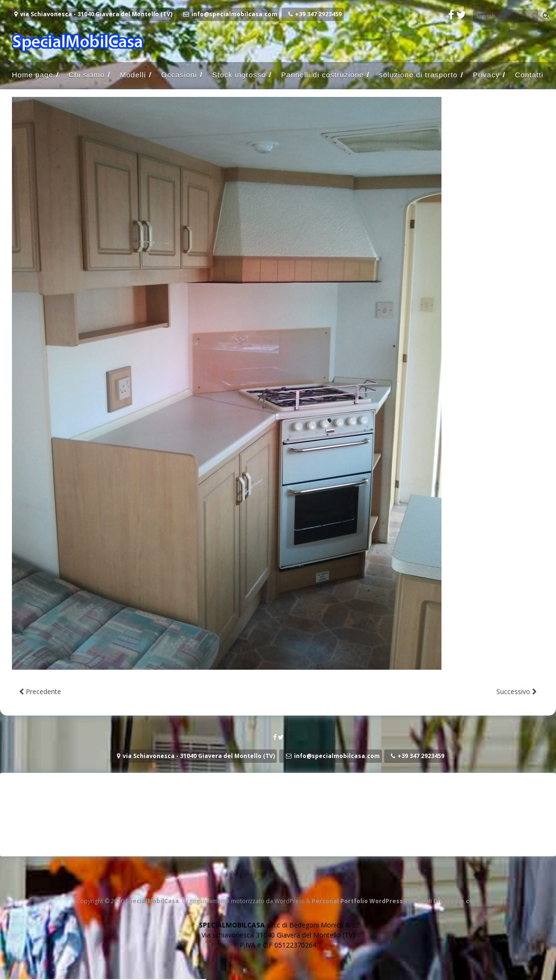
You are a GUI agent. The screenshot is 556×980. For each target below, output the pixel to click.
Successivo (517, 691)
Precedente (40, 691)
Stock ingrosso (239, 75)
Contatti (529, 75)
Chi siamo (87, 75)
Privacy (486, 75)
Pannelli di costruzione (322, 75)
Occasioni (179, 75)
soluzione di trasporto (418, 75)
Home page (33, 75)
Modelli (133, 75)
